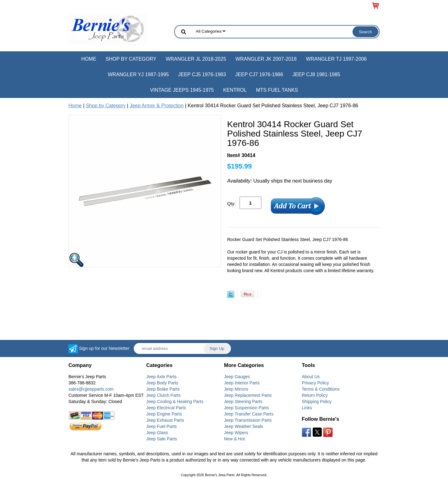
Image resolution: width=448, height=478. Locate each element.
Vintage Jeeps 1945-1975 (182, 90)
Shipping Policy (317, 401)
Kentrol (235, 90)
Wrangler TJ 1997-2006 (336, 59)
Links (307, 408)
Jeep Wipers (236, 433)
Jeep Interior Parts (242, 383)
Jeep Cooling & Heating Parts (175, 401)
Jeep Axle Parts (161, 377)
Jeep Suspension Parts (246, 408)
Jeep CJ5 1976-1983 (202, 74)
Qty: (231, 204)
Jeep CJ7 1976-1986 (259, 74)
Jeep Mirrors (236, 389)
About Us (311, 377)
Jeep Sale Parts (162, 439)
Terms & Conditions (321, 389)
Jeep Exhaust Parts (165, 420)
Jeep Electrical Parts (166, 408)
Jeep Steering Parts (243, 401)
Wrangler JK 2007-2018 (266, 59)
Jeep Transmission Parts (248, 420)
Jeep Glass (157, 433)
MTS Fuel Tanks (277, 90)
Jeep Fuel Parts (161, 426)
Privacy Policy (315, 383)
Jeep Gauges (237, 377)
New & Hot (234, 439)
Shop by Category (131, 59)
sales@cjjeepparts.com (91, 389)
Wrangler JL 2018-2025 (196, 59)
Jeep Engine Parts (164, 414)
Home (89, 59)
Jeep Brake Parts (163, 389)
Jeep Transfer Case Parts (249, 414)
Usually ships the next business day (280, 181)
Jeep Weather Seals (244, 426)
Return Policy (315, 395)
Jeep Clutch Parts (163, 395)
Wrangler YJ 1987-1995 (138, 74)
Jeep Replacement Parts (248, 395)
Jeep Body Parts (162, 383)
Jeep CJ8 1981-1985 (316, 74)
